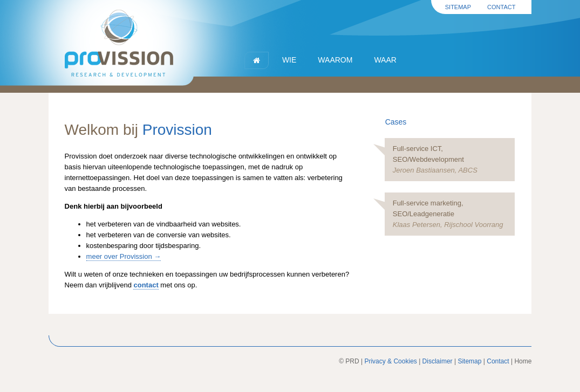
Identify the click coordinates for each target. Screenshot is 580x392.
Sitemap (458, 7)
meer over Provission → (124, 256)
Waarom (335, 60)
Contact (501, 7)
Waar (385, 60)
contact (146, 285)
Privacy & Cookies (390, 361)
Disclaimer (438, 361)
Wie (289, 60)
